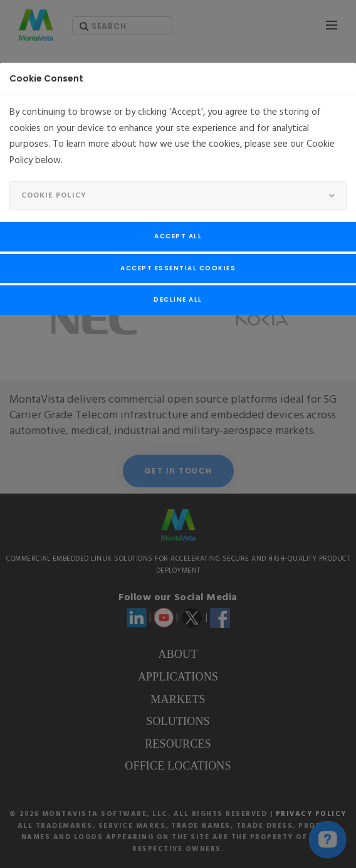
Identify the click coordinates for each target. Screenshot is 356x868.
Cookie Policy (54, 196)
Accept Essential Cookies (178, 268)
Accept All (178, 236)
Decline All (178, 299)
